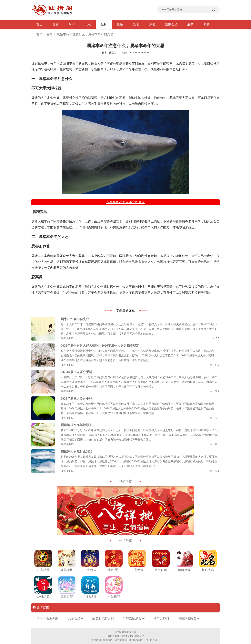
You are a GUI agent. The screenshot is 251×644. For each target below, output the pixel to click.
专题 (206, 24)
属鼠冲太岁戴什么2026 (76, 451)
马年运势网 (161, 618)
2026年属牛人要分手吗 (76, 372)
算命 (55, 24)
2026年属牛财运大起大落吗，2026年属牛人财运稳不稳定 (100, 346)
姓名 (136, 24)
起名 (152, 24)
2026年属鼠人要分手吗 (76, 399)
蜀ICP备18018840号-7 (133, 636)
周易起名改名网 (189, 618)
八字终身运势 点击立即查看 (125, 202)
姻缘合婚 (171, 24)
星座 (120, 24)
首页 (39, 24)
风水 (88, 24)
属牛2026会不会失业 (75, 319)
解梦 (190, 24)
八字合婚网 (76, 618)
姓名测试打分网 (103, 618)
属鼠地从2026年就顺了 (76, 425)
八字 (72, 24)
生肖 (104, 24)
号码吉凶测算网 (134, 618)
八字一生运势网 (48, 618)
